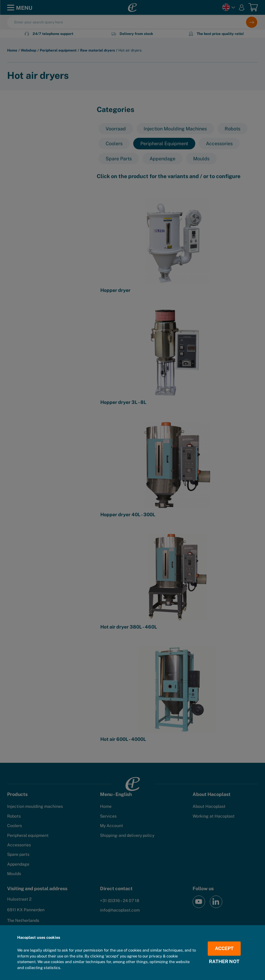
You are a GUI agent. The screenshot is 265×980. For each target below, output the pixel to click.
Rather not (224, 962)
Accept (224, 948)
